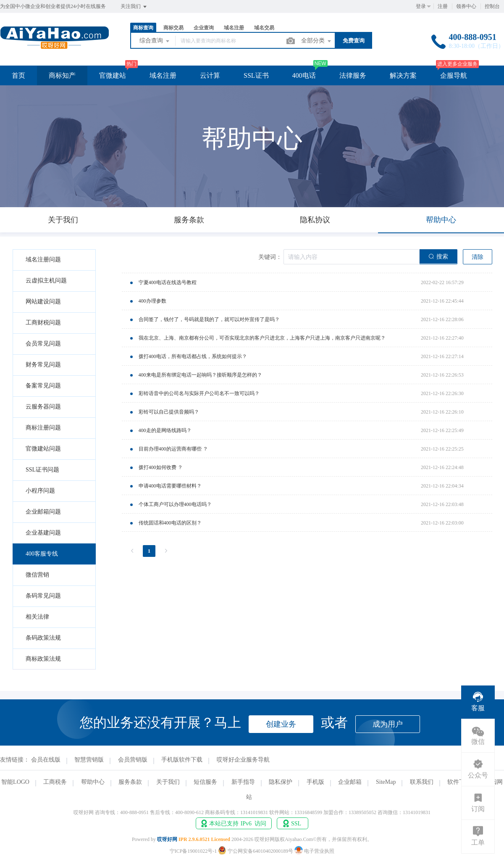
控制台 (492, 6)
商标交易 (173, 28)
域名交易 (264, 28)
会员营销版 (133, 760)
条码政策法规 (43, 638)
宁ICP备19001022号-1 (193, 851)
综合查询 (155, 41)
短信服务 (205, 782)
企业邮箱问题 (43, 512)
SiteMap (386, 782)
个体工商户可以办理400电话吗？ (175, 504)
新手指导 (243, 782)
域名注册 (234, 28)
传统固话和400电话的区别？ (170, 523)
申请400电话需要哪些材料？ (170, 486)
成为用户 (388, 724)
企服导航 (454, 75)
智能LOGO (15, 782)
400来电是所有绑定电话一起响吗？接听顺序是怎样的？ (200, 375)
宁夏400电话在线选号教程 (168, 282)
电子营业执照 (314, 851)
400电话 (304, 75)
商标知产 (62, 75)
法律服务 (353, 75)
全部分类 (317, 41)
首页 (18, 75)
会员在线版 (46, 760)
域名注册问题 (43, 260)
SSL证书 (256, 75)
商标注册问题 (43, 428)
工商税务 (55, 782)
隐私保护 (281, 782)
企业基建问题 (43, 533)
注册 (443, 6)
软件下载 (459, 782)
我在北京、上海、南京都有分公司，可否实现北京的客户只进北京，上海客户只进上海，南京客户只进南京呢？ (262, 338)
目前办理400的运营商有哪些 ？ (173, 449)
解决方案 (403, 75)
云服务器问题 (43, 407)
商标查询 (143, 28)
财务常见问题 (43, 365)
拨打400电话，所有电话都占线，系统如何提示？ (193, 356)
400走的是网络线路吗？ (165, 430)
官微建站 (113, 75)
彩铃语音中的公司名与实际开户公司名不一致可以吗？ (199, 393)
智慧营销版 (89, 760)
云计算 (210, 75)
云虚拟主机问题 (46, 281)
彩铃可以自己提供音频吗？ (169, 412)
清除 (478, 257)
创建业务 (281, 724)
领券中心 (466, 6)
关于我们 (168, 782)
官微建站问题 (43, 449)
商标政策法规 (43, 659)
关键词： (270, 257)
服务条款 (130, 782)
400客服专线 (42, 554)
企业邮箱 (350, 782)
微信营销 (37, 575)
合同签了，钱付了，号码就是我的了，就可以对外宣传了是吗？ (209, 319)
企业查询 (204, 28)
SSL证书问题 (42, 470)
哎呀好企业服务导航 (243, 760)
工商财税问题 (43, 323)
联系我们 (422, 782)
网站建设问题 (43, 302)
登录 (421, 6)
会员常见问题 (43, 344)
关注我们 (134, 7)
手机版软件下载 (182, 760)
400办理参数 (152, 301)
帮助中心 (93, 782)
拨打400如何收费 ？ (161, 467)
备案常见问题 (43, 386)
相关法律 (37, 617)
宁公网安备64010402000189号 (256, 851)
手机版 (315, 782)
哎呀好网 (167, 839)
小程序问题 (40, 491)
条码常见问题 (43, 596)
